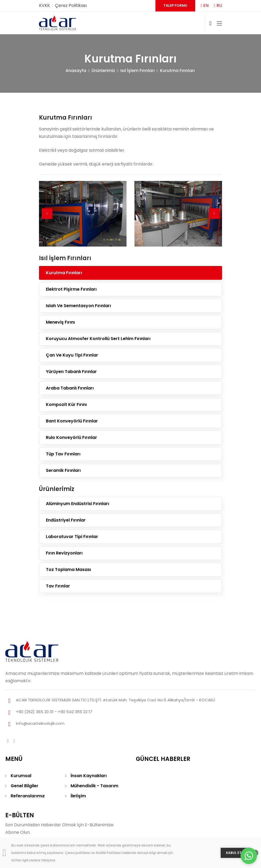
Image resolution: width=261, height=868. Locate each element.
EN (205, 5)
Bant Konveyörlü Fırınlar (72, 421)
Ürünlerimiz (103, 71)
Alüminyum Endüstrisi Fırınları (77, 504)
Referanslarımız (28, 796)
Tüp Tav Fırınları (63, 454)
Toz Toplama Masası (68, 570)
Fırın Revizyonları (64, 553)
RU (218, 5)
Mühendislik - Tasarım (94, 786)
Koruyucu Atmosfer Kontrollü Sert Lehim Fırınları (98, 339)
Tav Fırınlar (58, 586)
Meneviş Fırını (60, 322)
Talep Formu (175, 5)
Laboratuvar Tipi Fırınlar (72, 537)
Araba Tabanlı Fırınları (70, 388)
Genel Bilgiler (25, 786)
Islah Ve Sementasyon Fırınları (78, 306)
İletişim (78, 796)
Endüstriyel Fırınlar (66, 520)
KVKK (44, 5)
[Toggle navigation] (219, 24)
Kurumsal (21, 776)
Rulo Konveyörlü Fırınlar (71, 437)
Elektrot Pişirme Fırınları (71, 289)
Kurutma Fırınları (177, 71)
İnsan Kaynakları (89, 776)
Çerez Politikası (71, 5)
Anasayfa (76, 71)
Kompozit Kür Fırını (66, 405)
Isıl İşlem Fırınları (138, 71)
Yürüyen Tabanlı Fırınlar (71, 372)
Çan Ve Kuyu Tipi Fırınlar (72, 355)
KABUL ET (234, 853)
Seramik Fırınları (63, 470)
